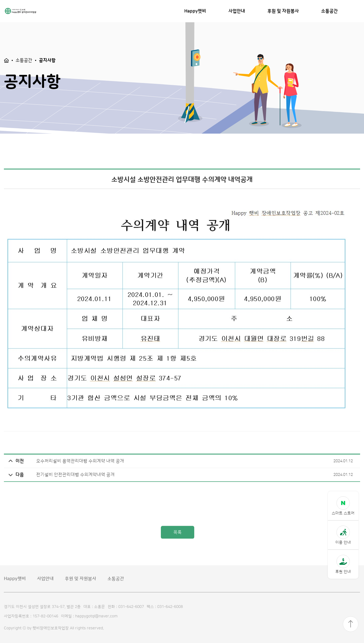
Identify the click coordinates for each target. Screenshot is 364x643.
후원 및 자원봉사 (283, 11)
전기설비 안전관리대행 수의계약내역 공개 (62, 485)
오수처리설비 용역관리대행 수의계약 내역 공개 (66, 471)
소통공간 (329, 11)
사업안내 (237, 11)
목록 (178, 544)
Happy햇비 (195, 11)
